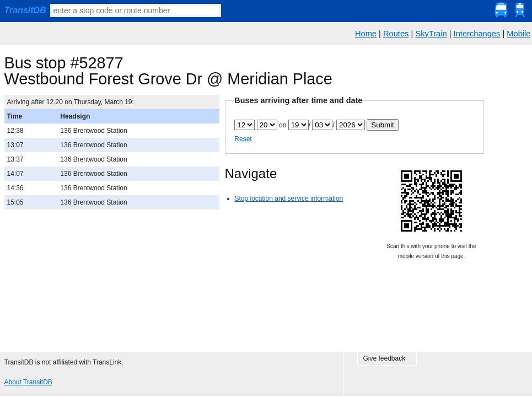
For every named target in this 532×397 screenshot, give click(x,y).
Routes (396, 34)
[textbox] (136, 10)
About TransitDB (28, 382)
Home (366, 34)
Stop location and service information (289, 198)
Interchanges (477, 34)
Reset (243, 139)
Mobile (518, 34)
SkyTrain (431, 34)
